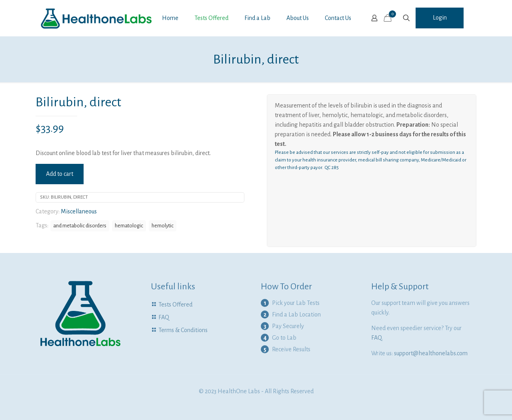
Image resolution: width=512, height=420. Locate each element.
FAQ (164, 317)
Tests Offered (175, 305)
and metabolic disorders (80, 226)
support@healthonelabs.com (431, 353)
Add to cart (60, 174)
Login (440, 18)
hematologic (129, 226)
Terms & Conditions (183, 330)
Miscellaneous (79, 211)
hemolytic (163, 226)
